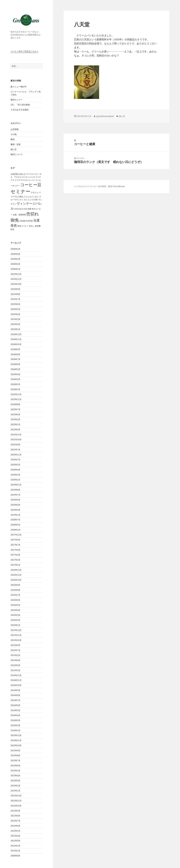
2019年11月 (16, 485)
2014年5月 (15, 710)
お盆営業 (14, 174)
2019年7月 (15, 495)
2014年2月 (15, 725)
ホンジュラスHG (31, 200)
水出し (32, 226)
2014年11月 (16, 680)
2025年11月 (16, 279)
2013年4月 (15, 776)
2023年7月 (15, 409)
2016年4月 (15, 610)
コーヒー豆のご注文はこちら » (24, 51)
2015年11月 (16, 635)
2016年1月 (15, 625)
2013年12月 (16, 735)
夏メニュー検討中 (19, 87)
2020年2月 (15, 475)
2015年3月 (15, 665)
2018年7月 (15, 520)
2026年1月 (15, 269)
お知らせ (22, 174)
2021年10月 (16, 440)
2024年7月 (15, 359)
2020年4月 (15, 470)
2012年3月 (15, 841)
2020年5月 (15, 465)
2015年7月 (15, 650)
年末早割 (29, 221)
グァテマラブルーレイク (25, 180)
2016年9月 (15, 585)
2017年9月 (15, 540)
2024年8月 (15, 354)
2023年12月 (16, 394)
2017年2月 (15, 560)
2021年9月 (15, 445)
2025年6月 (15, 304)
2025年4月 (15, 314)
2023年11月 (16, 399)
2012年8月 (15, 816)
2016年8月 (15, 590)
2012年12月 (16, 796)
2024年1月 (15, 389)
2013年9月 (15, 750)
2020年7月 (15, 460)
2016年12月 (16, 570)
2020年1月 (15, 480)
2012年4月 (15, 836)
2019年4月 (15, 505)
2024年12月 (16, 334)
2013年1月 (15, 791)
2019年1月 (15, 515)
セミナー (20, 191)
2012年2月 (15, 846)
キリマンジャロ (28, 177)
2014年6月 (15, 705)
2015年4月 (15, 660)
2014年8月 (15, 695)
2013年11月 (16, 740)
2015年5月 (15, 655)
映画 (13, 139)
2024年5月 (15, 369)
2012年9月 (15, 811)
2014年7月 (15, 700)
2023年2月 (15, 419)
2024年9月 (15, 349)
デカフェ (35, 192)
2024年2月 (15, 384)
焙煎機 (38, 226)
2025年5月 (15, 309)
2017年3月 (15, 555)
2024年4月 (15, 374)
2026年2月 (15, 264)
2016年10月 (16, 580)
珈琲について (17, 154)
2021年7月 (15, 450)
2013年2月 (15, 786)
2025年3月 (15, 319)
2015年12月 (16, 630)
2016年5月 (15, 605)
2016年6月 (15, 600)
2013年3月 (15, 781)
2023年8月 (15, 404)
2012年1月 (15, 851)
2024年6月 (15, 364)
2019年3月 (15, 510)
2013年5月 (15, 771)
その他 (14, 134)
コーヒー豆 (31, 185)
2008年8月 (15, 856)
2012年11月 (16, 801)
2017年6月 (15, 550)
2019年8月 (15, 490)
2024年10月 (16, 344)
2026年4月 (15, 254)
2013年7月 (15, 760)
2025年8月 (15, 294)
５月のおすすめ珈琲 (20, 110)
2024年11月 (16, 339)
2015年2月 (15, 670)
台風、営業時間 (19, 215)
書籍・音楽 (16, 144)
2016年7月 (15, 595)
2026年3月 (15, 259)
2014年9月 (15, 690)
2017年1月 (15, 565)
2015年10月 (16, 640)
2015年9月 (15, 645)
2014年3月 (15, 720)
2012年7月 (15, 821)
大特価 (22, 221)
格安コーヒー (23, 226)
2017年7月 (15, 545)
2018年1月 (15, 530)
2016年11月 (16, 575)
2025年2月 (15, 324)
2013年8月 (15, 755)
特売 (12, 229)
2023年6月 (15, 414)
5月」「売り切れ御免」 (21, 105)
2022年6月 (15, 429)
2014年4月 (15, 715)
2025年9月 (15, 289)
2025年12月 (16, 274)
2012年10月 (16, 806)
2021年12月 (16, 435)
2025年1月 (15, 329)
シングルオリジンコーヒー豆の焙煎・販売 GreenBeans (99, 186)
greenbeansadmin (105, 116)
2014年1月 (15, 730)
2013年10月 (16, 745)
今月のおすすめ (21, 209)
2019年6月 (15, 500)
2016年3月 (15, 615)
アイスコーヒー (33, 174)
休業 (29, 209)
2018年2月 (15, 525)
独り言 (14, 149)
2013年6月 (15, 766)
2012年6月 (15, 826)
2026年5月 (15, 249)
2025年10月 (16, 284)
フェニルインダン (31, 197)
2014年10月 (16, 685)
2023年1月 (15, 424)
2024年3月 (15, 379)
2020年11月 (16, 455)
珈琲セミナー (17, 100)
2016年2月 (15, 620)
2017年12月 (16, 535)
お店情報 (15, 129)
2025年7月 (15, 299)
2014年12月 (16, 675)
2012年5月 (15, 831)
